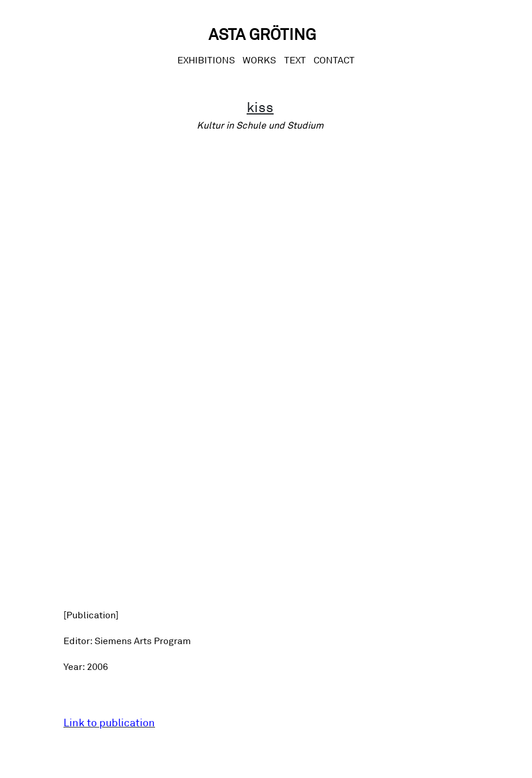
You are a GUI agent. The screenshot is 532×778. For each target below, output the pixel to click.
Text (295, 60)
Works (259, 60)
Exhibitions (206, 60)
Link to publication (109, 722)
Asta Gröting (262, 34)
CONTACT (334, 60)
